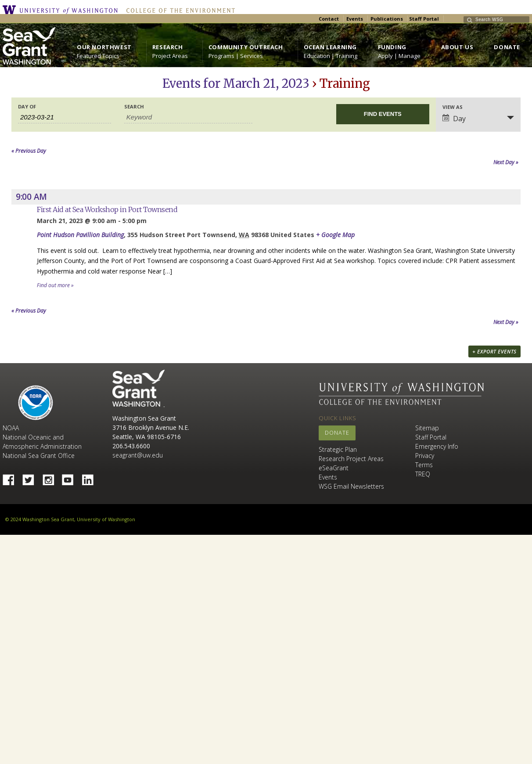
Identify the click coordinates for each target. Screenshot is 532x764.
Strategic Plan (338, 449)
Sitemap (427, 428)
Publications (387, 19)
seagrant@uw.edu (138, 455)
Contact (329, 19)
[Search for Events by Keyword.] (188, 117)
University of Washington (62, 10)
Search (134, 106)
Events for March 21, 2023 (236, 83)
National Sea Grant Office (39, 456)
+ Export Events (494, 351)
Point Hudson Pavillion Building (80, 235)
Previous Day (29, 151)
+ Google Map (335, 235)
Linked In (91, 477)
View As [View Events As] (453, 107)
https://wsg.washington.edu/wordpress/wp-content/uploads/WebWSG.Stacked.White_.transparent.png (29, 46)
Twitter (32, 477)
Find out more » (55, 285)
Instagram (51, 477)
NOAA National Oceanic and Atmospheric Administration (42, 437)
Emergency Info (437, 446)
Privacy (425, 456)
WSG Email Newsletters (351, 486)
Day (454, 119)
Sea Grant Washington (138, 388)
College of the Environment (178, 10)
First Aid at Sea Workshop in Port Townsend (107, 209)
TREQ (423, 474)
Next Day (506, 162)
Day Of (27, 106)
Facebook (12, 477)
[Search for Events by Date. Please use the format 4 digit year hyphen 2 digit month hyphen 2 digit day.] (65, 117)
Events (355, 19)
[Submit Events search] (383, 114)
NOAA (36, 403)
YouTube (71, 477)
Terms (424, 465)
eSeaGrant (334, 468)
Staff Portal (424, 19)
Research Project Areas (351, 459)
